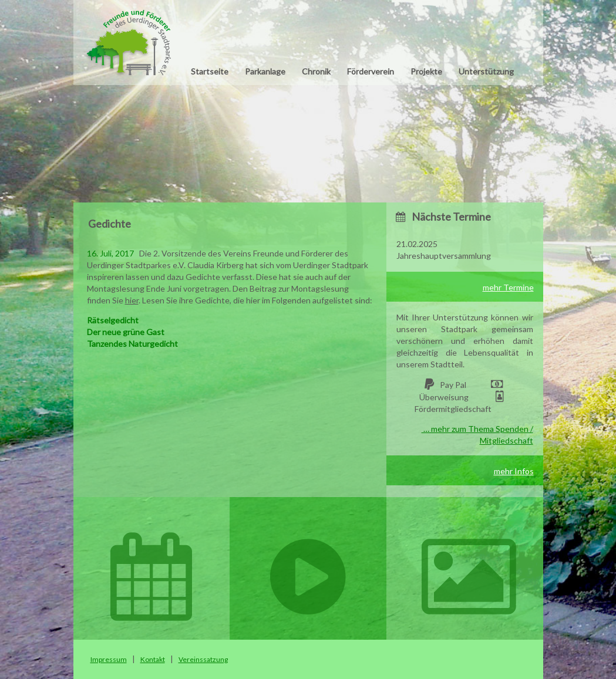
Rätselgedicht (113, 320)
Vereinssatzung (203, 659)
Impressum (109, 659)
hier (132, 300)
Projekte (426, 71)
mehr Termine (508, 287)
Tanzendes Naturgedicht (132, 344)
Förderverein (371, 71)
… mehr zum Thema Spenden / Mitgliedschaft (477, 435)
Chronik (316, 71)
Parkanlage (265, 71)
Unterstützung (486, 71)
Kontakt (153, 659)
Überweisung (444, 397)
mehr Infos (514, 471)
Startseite (210, 71)
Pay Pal (453, 385)
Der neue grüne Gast (126, 332)
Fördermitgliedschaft (453, 409)
